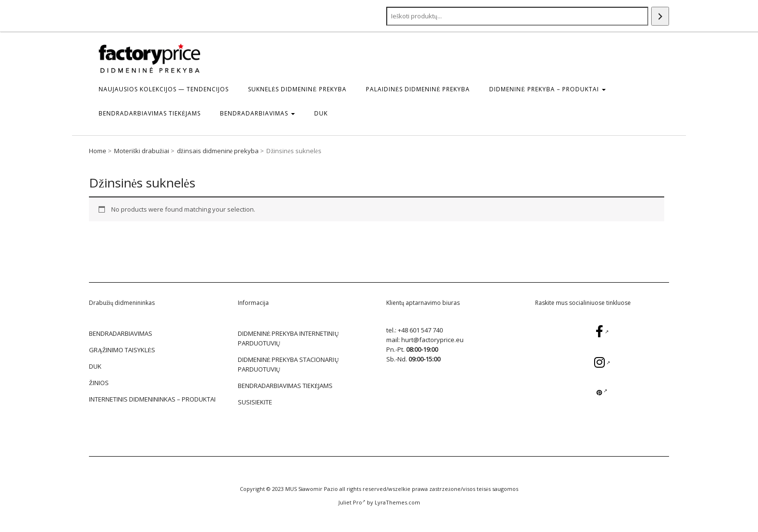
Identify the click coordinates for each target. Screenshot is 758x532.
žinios (99, 383)
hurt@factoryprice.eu (432, 340)
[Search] (660, 16)
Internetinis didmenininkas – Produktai (152, 399)
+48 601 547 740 (420, 330)
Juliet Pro (352, 502)
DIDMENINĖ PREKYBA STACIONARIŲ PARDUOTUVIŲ (288, 364)
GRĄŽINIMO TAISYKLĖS (122, 350)
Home (98, 151)
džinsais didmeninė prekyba (218, 151)
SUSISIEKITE (255, 402)
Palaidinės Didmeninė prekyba (418, 89)
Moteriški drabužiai (142, 151)
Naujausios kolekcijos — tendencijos (164, 89)
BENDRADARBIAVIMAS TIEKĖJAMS (150, 113)
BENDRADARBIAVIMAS (257, 113)
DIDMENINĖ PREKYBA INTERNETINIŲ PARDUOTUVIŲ (288, 338)
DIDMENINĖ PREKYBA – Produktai (547, 89)
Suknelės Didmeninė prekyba (297, 89)
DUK (321, 113)
